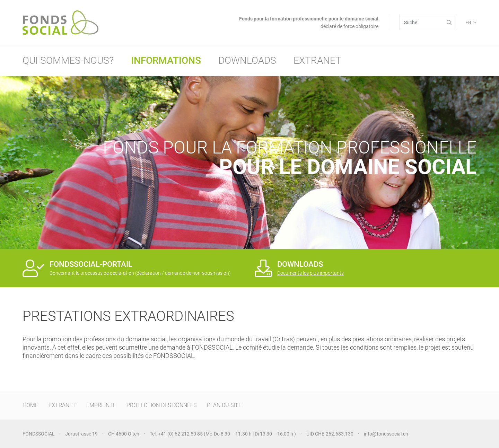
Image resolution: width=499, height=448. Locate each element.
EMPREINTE (101, 405)
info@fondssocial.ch (386, 434)
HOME (30, 405)
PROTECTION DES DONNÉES (161, 405)
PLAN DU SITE (224, 405)
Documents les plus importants (310, 273)
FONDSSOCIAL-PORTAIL (91, 264)
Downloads (247, 60)
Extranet (317, 60)
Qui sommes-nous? (68, 60)
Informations (166, 60)
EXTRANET (62, 405)
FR (468, 23)
